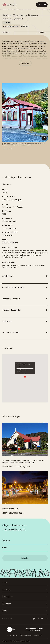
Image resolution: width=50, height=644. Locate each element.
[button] (25, 377)
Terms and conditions (26, 635)
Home (9, 635)
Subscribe (25, 558)
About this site (39, 635)
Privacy (15, 635)
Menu (40, 5)
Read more (25, 63)
